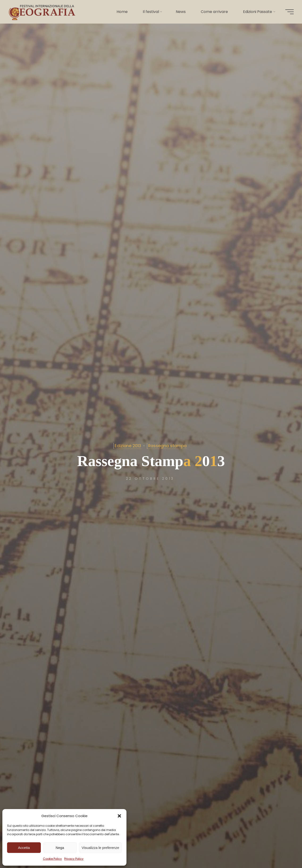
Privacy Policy (74, 859)
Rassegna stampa (167, 446)
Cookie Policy (52, 859)
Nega (60, 848)
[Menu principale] (288, 12)
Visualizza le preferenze (100, 848)
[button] (119, 816)
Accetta (24, 848)
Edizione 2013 (128, 446)
